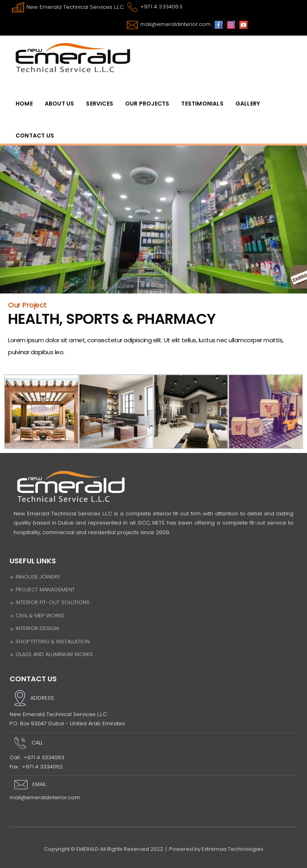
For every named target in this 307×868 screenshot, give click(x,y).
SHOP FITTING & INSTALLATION (50, 642)
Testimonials (202, 104)
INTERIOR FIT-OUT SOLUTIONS (50, 602)
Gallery (248, 104)
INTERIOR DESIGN (34, 628)
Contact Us (35, 136)
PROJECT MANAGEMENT (42, 590)
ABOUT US (60, 104)
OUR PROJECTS (147, 104)
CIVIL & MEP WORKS (37, 616)
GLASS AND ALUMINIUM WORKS (51, 654)
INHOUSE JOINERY (35, 577)
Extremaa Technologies (233, 849)
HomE (24, 104)
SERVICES (100, 104)
